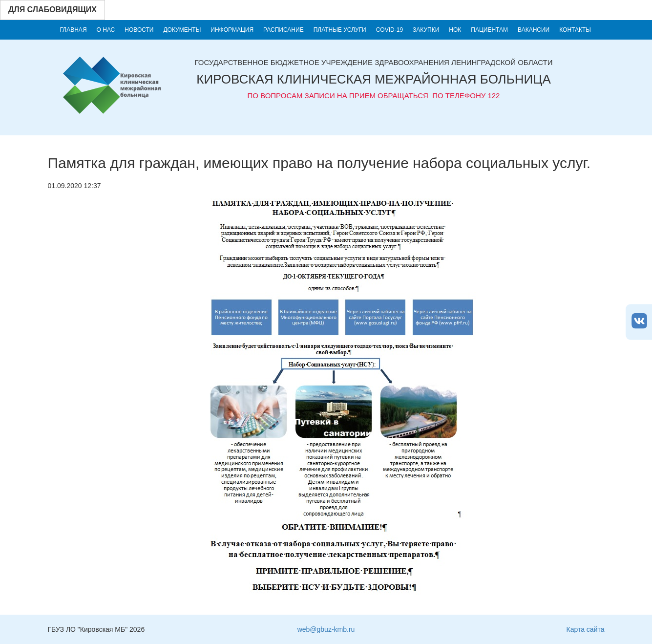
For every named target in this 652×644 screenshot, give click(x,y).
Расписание (284, 30)
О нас (106, 30)
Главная (74, 30)
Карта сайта (586, 629)
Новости (139, 30)
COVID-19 (389, 30)
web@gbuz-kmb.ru (326, 629)
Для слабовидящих (53, 10)
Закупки (426, 30)
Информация (232, 30)
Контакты (575, 30)
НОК (455, 30)
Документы (182, 30)
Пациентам (489, 30)
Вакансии (534, 30)
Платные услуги (340, 30)
